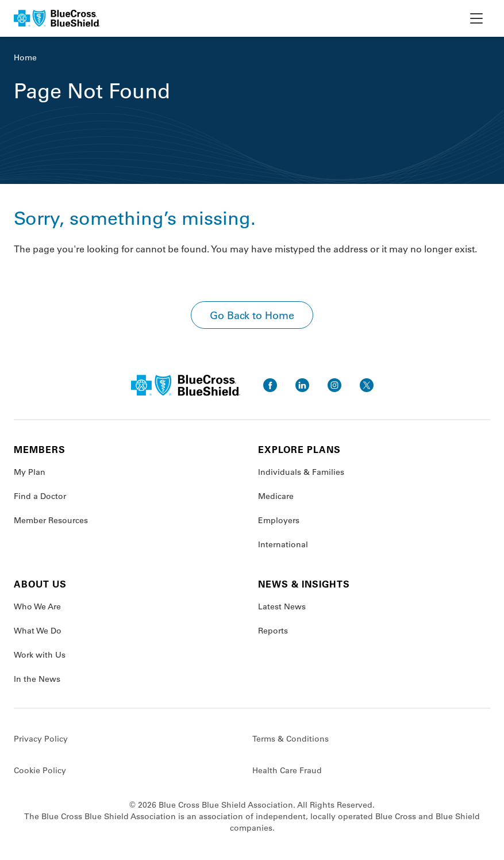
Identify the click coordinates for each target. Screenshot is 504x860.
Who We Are (37, 606)
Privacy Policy (41, 739)
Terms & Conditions (291, 739)
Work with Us (40, 655)
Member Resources (51, 520)
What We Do (38, 631)
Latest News (282, 606)
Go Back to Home (252, 315)
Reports (273, 631)
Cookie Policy (40, 770)
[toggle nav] (476, 18)
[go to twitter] (367, 385)
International (283, 544)
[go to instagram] (334, 385)
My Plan (30, 472)
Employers (279, 520)
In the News (37, 679)
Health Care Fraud (287, 770)
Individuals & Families (301, 472)
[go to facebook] (270, 385)
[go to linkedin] (302, 385)
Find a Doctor (40, 496)
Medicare (276, 496)
